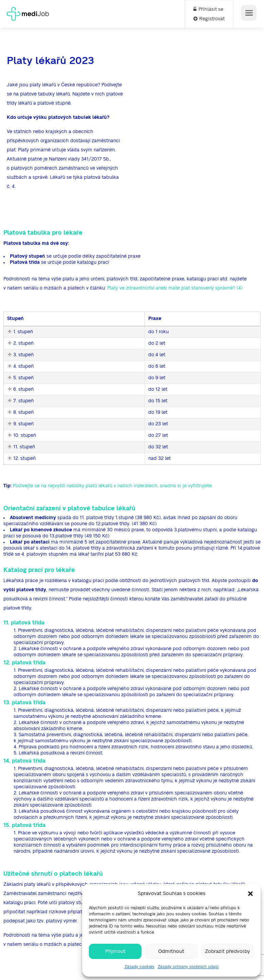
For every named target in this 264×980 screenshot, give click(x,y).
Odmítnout (171, 951)
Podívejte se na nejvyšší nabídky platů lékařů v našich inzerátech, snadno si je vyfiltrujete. (113, 486)
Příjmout (115, 951)
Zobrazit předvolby (228, 951)
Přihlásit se (208, 9)
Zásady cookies (139, 967)
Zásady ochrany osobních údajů (188, 967)
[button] (250, 894)
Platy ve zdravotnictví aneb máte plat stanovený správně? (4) (175, 288)
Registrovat (209, 19)
